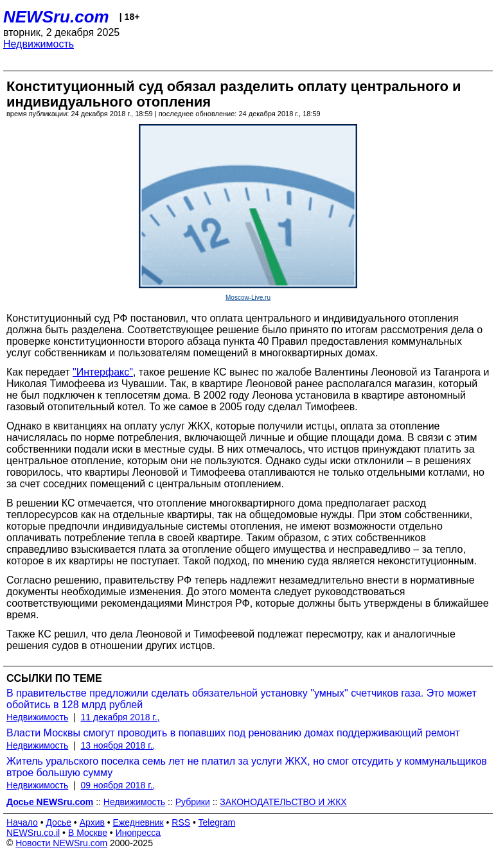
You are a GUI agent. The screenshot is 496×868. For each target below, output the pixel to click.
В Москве (88, 833)
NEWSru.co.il (33, 833)
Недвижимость (39, 44)
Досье (58, 822)
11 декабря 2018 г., (120, 717)
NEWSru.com (56, 17)
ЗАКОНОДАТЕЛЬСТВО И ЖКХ (283, 802)
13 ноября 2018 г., (118, 745)
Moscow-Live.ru (248, 298)
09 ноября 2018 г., (118, 785)
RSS (181, 822)
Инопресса (138, 833)
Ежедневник (138, 822)
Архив (92, 822)
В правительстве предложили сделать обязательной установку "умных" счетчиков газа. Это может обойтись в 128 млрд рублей (242, 699)
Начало (22, 822)
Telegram (217, 822)
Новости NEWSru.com (61, 843)
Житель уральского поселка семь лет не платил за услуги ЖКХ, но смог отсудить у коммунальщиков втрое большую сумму (247, 767)
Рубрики (193, 802)
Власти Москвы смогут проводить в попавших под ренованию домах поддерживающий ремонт (233, 733)
